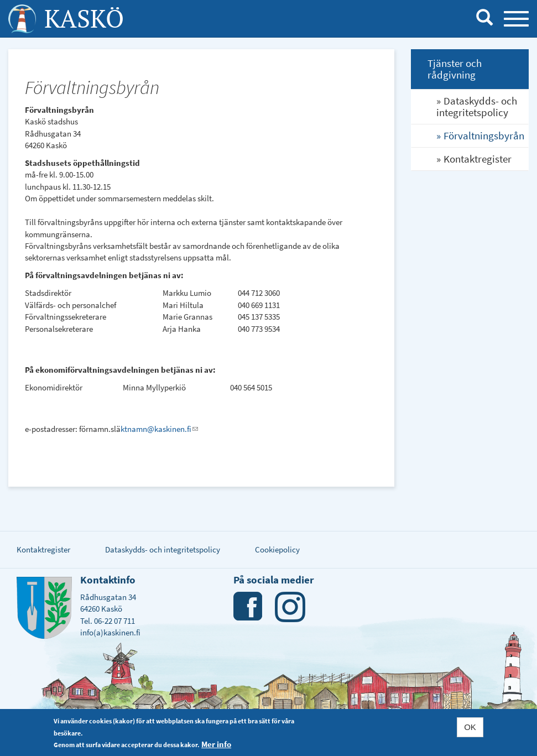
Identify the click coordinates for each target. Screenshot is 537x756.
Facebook (249, 607)
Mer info (216, 744)
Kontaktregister (478, 159)
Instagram (290, 607)
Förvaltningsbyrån (484, 135)
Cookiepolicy (277, 549)
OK (470, 727)
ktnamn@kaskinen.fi (159, 429)
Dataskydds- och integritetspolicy (477, 106)
